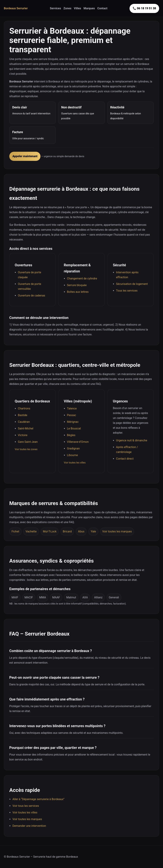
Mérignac (73, 422)
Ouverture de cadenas (31, 296)
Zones (67, 8)
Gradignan (73, 448)
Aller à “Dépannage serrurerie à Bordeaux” (38, 799)
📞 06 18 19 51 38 (144, 8)
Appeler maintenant (25, 156)
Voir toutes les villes (75, 463)
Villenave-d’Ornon (78, 442)
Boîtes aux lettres (78, 292)
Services (55, 8)
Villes (78, 8)
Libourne (72, 455)
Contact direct (125, 459)
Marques (89, 8)
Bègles (71, 435)
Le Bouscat (74, 428)
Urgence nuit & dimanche (132, 440)
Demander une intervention (29, 826)
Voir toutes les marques (117, 531)
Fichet (15, 531)
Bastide (23, 415)
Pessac (72, 415)
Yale (93, 531)
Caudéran (24, 422)
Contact (102, 8)
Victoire (23, 435)
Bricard (67, 531)
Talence (72, 408)
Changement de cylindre (82, 278)
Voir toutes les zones (26, 449)
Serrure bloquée (77, 285)
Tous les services (127, 291)
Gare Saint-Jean (28, 442)
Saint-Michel (26, 428)
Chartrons (24, 408)
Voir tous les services (26, 806)
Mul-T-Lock (50, 531)
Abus (81, 531)
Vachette (31, 531)
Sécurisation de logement (132, 284)
